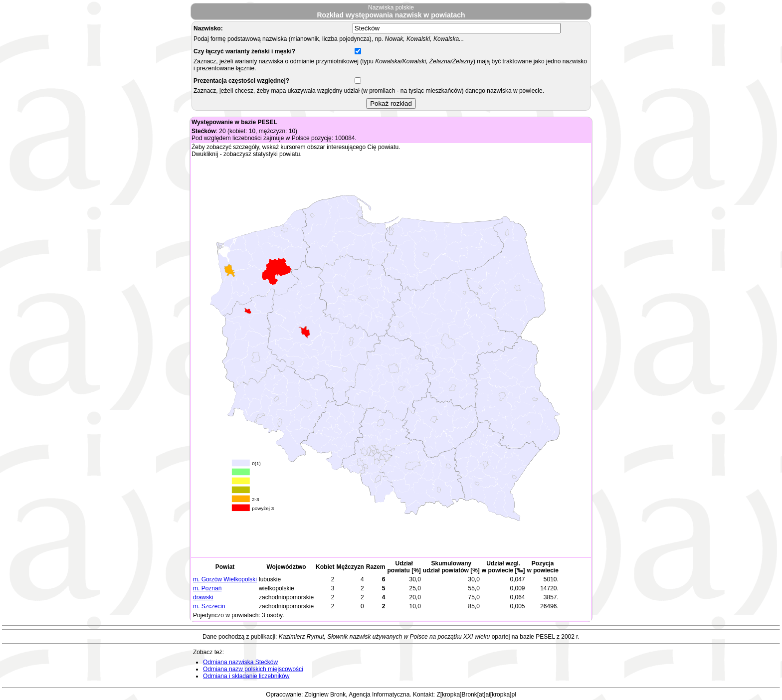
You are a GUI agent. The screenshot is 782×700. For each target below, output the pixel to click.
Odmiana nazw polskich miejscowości (253, 669)
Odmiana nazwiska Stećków (240, 662)
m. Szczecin (209, 606)
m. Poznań (207, 588)
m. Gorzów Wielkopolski (225, 579)
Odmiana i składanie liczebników (246, 676)
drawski (203, 597)
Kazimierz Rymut (301, 637)
